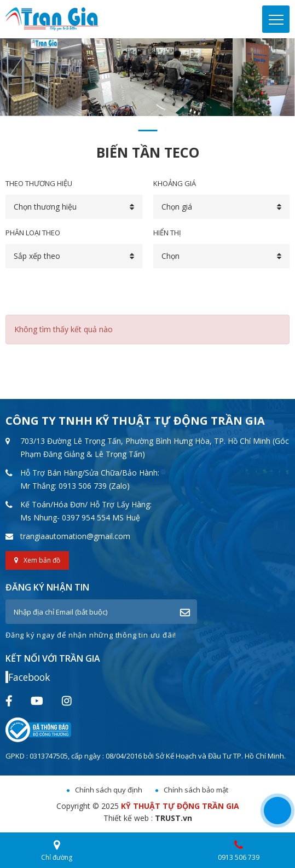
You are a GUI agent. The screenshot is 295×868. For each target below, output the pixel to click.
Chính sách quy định (109, 790)
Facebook (29, 677)
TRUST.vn (173, 818)
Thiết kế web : (128, 818)
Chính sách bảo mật (196, 790)
